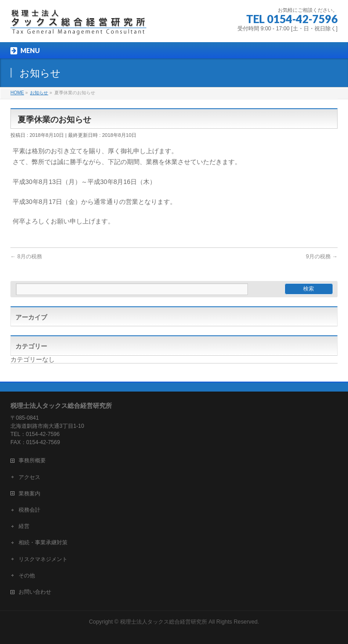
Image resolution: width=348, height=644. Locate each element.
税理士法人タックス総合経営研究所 (164, 622)
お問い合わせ (35, 592)
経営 (24, 526)
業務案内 (29, 494)
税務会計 (29, 510)
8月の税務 (26, 257)
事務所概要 (32, 460)
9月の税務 (322, 257)
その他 (27, 576)
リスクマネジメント (43, 559)
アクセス (29, 477)
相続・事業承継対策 (43, 542)
